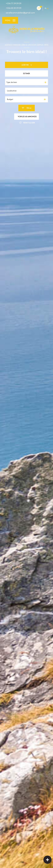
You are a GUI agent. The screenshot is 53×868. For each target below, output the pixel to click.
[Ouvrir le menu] (10, 20)
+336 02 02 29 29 (13, 8)
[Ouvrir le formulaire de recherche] (27, 108)
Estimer (26, 73)
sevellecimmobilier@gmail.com (20, 13)
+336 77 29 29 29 (13, 3)
